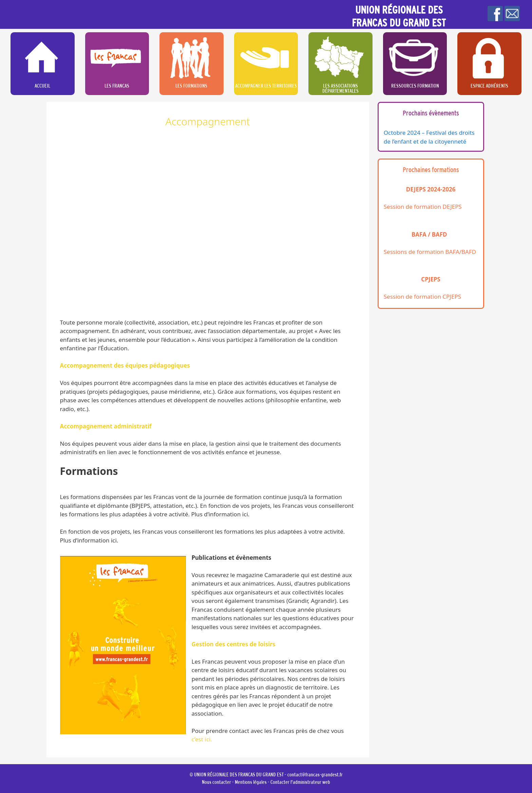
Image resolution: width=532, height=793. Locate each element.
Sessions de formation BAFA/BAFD (430, 252)
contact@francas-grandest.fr (315, 774)
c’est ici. (202, 739)
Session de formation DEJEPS (423, 207)
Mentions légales (251, 782)
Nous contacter (216, 782)
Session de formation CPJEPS (422, 297)
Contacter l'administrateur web (300, 782)
